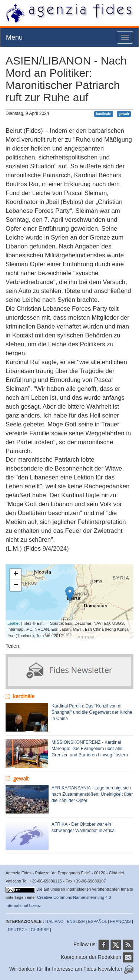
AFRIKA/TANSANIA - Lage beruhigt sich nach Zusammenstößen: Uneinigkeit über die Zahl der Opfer (92, 794)
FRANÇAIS (120, 921)
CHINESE (40, 930)
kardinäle (104, 114)
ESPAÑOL (98, 921)
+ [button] (16, 574)
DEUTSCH (18, 930)
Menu (14, 37)
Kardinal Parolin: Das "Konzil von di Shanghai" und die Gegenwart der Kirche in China (92, 712)
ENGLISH (76, 921)
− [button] (16, 585)
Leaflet (14, 623)
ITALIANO (54, 921)
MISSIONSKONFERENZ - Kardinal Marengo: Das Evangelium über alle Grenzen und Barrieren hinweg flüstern (90, 749)
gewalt (124, 114)
